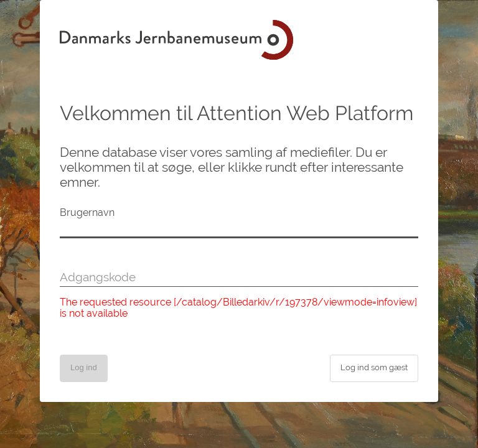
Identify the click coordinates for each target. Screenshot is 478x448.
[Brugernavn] (239, 229)
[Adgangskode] (239, 278)
